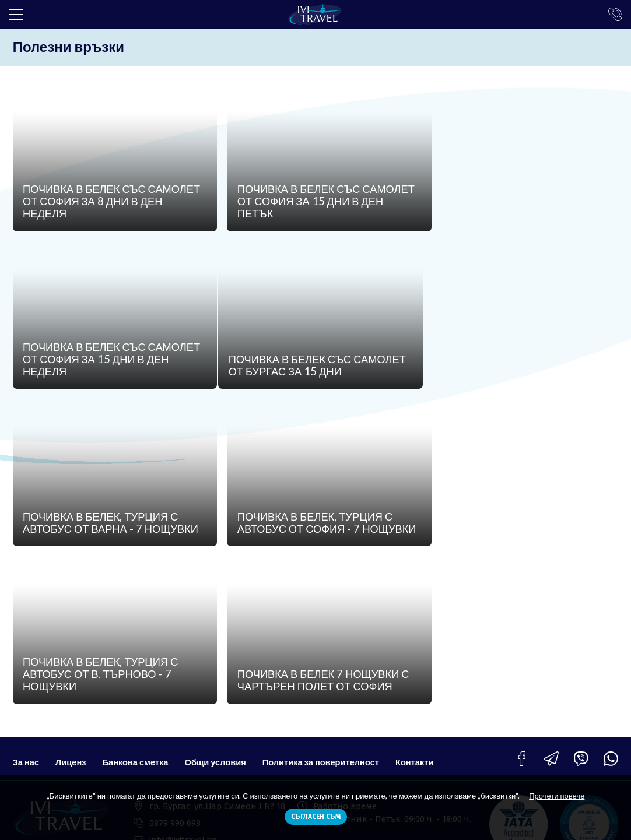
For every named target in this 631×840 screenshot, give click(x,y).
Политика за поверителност (327, 616)
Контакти (423, 616)
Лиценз (72, 616)
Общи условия (219, 616)
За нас (26, 616)
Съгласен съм (316, 817)
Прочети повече (557, 796)
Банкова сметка (138, 616)
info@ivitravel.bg (183, 699)
